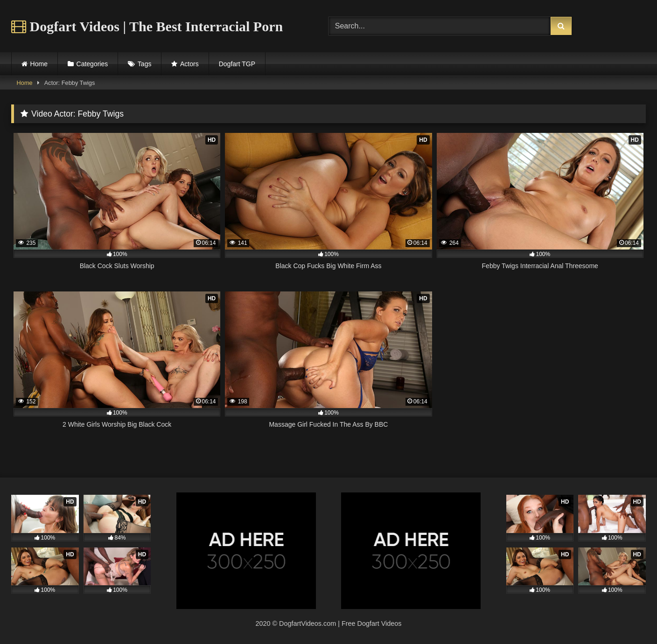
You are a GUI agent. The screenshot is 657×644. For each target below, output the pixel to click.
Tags (145, 64)
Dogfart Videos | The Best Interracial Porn (147, 26)
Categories (92, 64)
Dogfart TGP (237, 64)
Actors (189, 64)
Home (39, 64)
